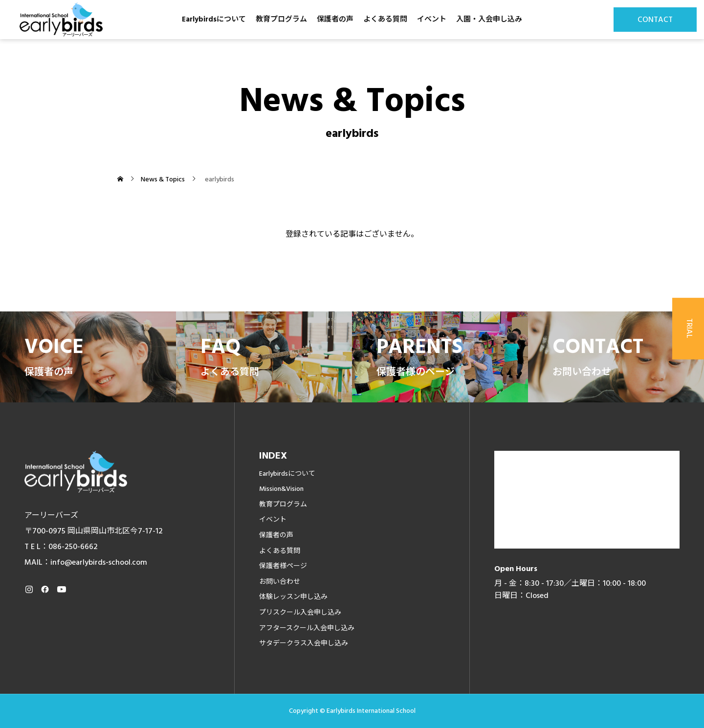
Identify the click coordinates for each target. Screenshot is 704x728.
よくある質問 (385, 19)
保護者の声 (335, 19)
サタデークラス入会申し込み (304, 643)
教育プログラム (281, 19)
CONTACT (655, 20)
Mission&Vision (281, 489)
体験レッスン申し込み (293, 597)
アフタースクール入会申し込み (307, 628)
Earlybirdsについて (214, 19)
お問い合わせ (280, 582)
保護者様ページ (283, 566)
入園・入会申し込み (489, 19)
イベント (432, 19)
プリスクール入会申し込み (300, 613)
